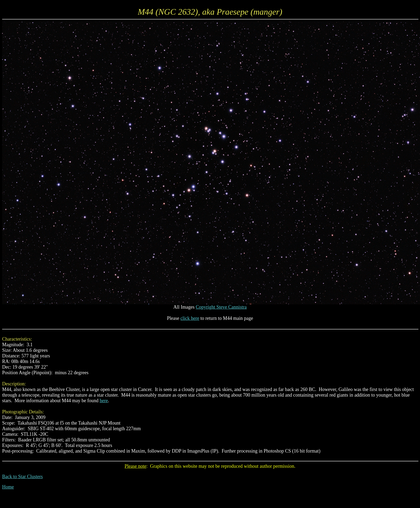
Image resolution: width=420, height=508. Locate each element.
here (104, 401)
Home (8, 487)
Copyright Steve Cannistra (221, 307)
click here (190, 318)
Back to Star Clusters (22, 477)
